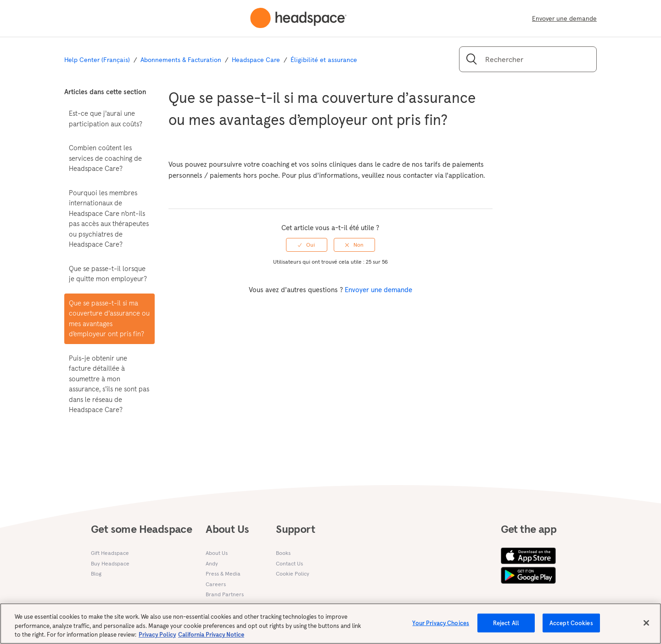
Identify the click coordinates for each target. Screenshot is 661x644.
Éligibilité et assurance (324, 60)
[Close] (646, 627)
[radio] (307, 245)
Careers (216, 584)
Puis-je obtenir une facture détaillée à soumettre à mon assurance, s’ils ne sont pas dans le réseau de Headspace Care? (109, 384)
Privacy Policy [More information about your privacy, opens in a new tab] (157, 639)
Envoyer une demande (564, 18)
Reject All (506, 627)
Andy (212, 563)
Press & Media (223, 573)
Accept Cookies (571, 627)
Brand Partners (225, 594)
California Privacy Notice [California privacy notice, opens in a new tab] (211, 639)
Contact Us (289, 563)
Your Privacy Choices (441, 627)
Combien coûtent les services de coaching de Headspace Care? (105, 158)
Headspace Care (256, 60)
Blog (96, 573)
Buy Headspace (110, 563)
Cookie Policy (293, 573)
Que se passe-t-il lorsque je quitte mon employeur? (108, 274)
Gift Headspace (110, 553)
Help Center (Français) (97, 60)
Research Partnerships (234, 605)
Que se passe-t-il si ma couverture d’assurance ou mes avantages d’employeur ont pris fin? (109, 319)
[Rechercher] (528, 59)
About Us (217, 553)
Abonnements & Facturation (181, 60)
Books (283, 553)
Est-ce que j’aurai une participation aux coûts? (106, 119)
